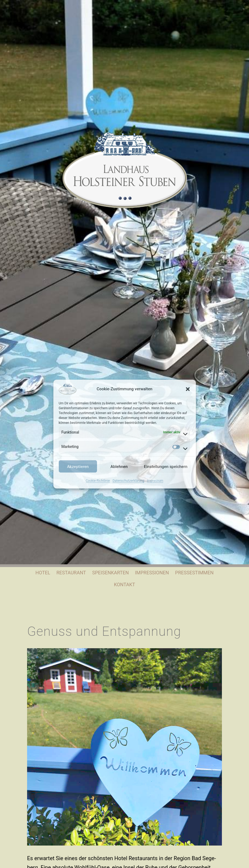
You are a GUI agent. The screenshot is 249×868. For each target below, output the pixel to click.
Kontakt (124, 585)
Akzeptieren (78, 466)
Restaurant (71, 573)
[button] (188, 389)
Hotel (43, 573)
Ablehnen (119, 466)
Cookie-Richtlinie (98, 481)
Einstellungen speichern (166, 466)
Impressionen (152, 573)
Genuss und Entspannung (104, 631)
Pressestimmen (194, 573)
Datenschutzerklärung (128, 481)
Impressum (155, 481)
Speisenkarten (110, 573)
